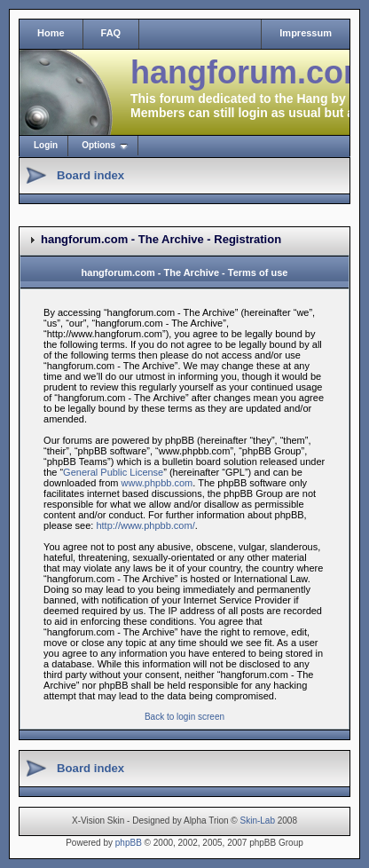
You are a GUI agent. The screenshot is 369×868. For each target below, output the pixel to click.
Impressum (306, 33)
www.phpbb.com (157, 483)
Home (51, 33)
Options (98, 145)
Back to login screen (184, 717)
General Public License (113, 472)
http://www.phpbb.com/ (145, 525)
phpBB (129, 843)
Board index (90, 175)
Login (46, 145)
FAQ (111, 33)
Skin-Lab (258, 821)
